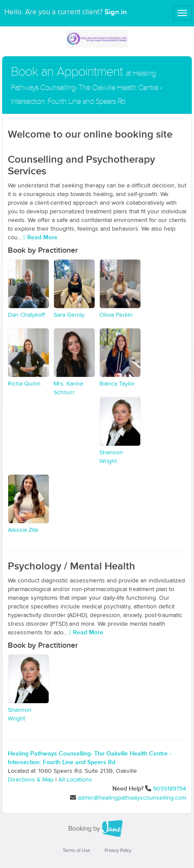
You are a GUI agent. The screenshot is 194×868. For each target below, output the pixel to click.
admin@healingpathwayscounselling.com (132, 798)
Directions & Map (31, 780)
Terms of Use (76, 850)
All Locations (75, 780)
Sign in (116, 12)
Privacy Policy (118, 850)
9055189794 (170, 789)
